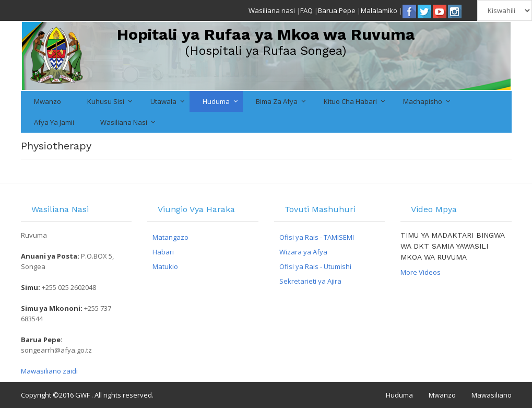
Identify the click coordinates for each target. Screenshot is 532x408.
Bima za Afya (277, 101)
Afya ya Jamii (54, 122)
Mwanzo (48, 101)
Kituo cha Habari (350, 101)
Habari (163, 252)
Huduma (216, 101)
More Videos (421, 272)
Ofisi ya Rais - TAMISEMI (317, 237)
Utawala (163, 101)
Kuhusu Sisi (106, 101)
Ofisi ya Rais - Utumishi (315, 266)
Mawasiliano (492, 395)
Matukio (165, 266)
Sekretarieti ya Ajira (310, 281)
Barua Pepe (337, 10)
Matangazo (170, 237)
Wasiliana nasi (272, 10)
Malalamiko (379, 10)
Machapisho (423, 101)
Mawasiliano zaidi (49, 371)
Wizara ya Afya (303, 252)
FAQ (306, 10)
